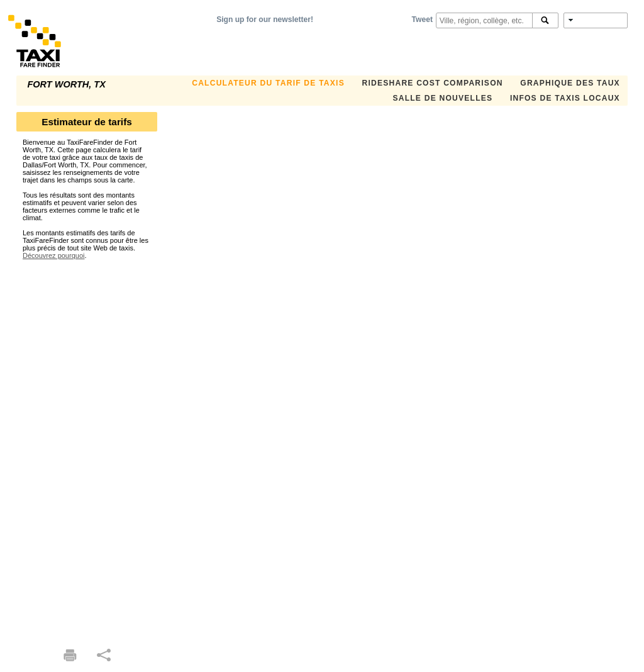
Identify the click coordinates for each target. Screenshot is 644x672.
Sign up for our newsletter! (265, 20)
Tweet (422, 20)
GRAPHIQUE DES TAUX (570, 83)
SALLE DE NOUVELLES (442, 98)
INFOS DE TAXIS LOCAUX (565, 98)
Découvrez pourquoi (53, 255)
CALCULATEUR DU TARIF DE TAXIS (268, 83)
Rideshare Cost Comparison (432, 83)
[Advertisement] (87, 448)
